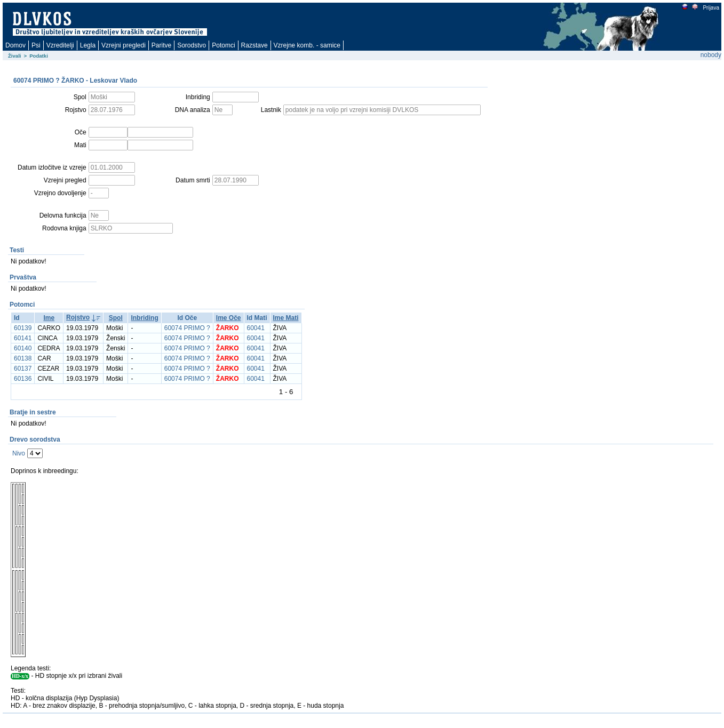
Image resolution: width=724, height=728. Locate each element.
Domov (15, 45)
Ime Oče (229, 318)
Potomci (223, 45)
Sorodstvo (192, 45)
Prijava (711, 8)
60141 (23, 338)
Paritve (161, 45)
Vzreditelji (60, 45)
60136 (23, 379)
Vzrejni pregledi (124, 45)
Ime (49, 318)
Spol (116, 318)
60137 (23, 369)
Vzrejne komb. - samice (307, 45)
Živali (15, 56)
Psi (36, 45)
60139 (23, 328)
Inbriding (144, 318)
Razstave (254, 45)
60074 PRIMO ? (187, 328)
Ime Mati (286, 318)
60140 (23, 348)
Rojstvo (78, 317)
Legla (88, 45)
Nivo (19, 453)
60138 (23, 358)
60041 (256, 328)
